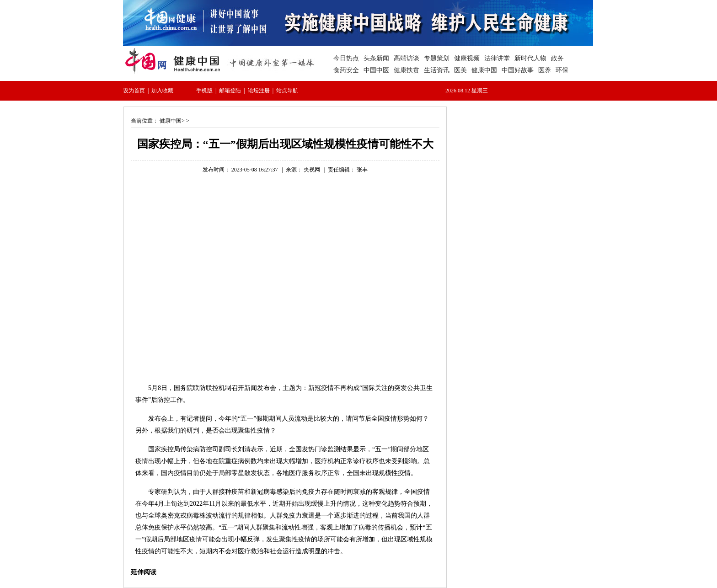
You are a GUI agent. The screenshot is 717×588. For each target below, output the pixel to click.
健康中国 (171, 121)
